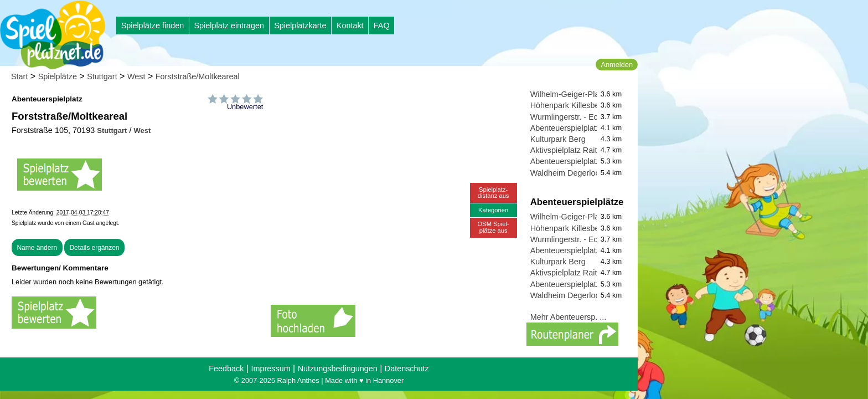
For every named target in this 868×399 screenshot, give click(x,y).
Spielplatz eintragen (229, 25)
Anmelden (617, 65)
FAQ (382, 25)
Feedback (226, 369)
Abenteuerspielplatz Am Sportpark (591, 128)
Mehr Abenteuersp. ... (569, 317)
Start (19, 76)
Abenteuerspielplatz (565, 161)
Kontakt (350, 25)
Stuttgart (102, 76)
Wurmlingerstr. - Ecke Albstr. (580, 117)
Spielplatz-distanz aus (494, 193)
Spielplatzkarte (300, 25)
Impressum (270, 369)
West (136, 76)
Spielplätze (58, 76)
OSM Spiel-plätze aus (494, 227)
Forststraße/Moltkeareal (198, 76)
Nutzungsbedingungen (338, 369)
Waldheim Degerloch (567, 173)
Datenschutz (407, 369)
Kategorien (493, 210)
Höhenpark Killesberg (569, 105)
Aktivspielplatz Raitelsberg (577, 150)
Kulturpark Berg (558, 139)
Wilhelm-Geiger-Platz (568, 94)
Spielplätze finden (153, 25)
